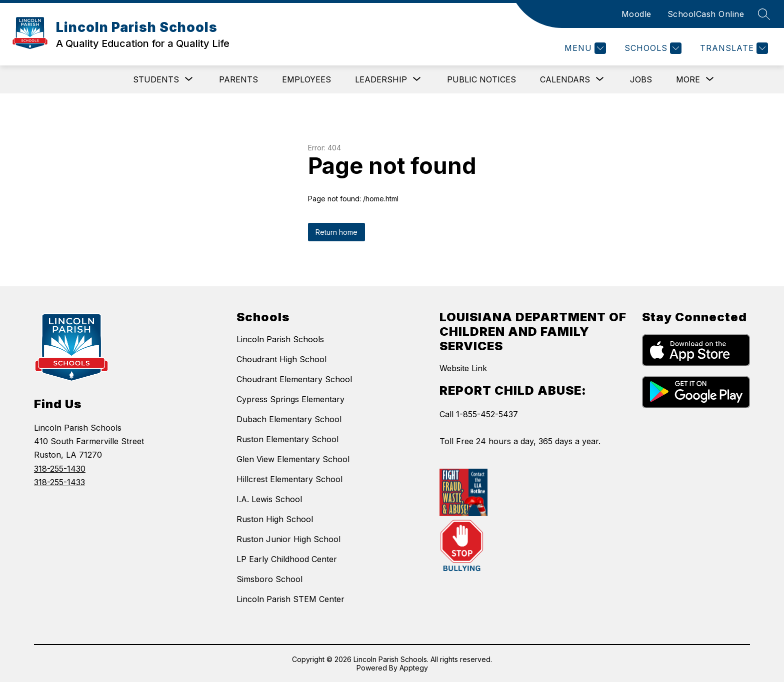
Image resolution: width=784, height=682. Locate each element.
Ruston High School (275, 519)
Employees (306, 79)
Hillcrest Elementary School (289, 479)
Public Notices (481, 79)
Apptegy (414, 668)
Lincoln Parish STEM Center (290, 599)
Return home (336, 232)
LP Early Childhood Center (287, 559)
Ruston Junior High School (288, 539)
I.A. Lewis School (269, 499)
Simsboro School (269, 579)
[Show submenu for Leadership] (381, 79)
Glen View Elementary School (293, 459)
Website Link (463, 368)
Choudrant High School (281, 359)
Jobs (641, 79)
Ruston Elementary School (287, 439)
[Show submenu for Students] (156, 79)
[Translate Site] (733, 48)
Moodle (636, 14)
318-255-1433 (59, 482)
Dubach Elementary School (289, 419)
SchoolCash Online (706, 14)
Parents (238, 79)
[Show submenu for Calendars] (565, 79)
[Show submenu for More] (688, 79)
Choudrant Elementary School (294, 379)
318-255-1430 (60, 469)
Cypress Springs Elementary (290, 399)
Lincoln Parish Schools (280, 339)
